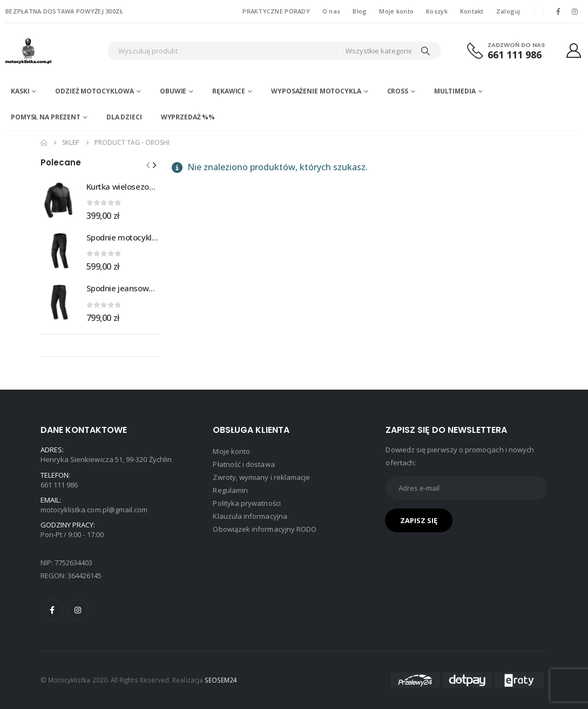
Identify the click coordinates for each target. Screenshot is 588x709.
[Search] (425, 51)
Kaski (20, 91)
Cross (398, 91)
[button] (154, 165)
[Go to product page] (59, 200)
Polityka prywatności (246, 503)
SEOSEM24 (221, 680)
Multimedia (455, 91)
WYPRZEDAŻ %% (188, 117)
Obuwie (173, 91)
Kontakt (472, 11)
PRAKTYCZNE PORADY (276, 11)
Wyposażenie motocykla (316, 91)
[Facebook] (558, 11)
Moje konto (396, 11)
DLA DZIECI (124, 117)
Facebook (52, 610)
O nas (331, 11)
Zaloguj (508, 11)
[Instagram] (575, 11)
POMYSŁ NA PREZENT (46, 117)
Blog (360, 11)
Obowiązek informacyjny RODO (265, 529)
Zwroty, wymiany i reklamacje (261, 477)
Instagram (78, 610)
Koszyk (437, 11)
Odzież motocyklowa (94, 91)
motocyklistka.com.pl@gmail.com (94, 510)
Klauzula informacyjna (250, 516)
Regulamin (230, 490)
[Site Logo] (51, 51)
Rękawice (229, 91)
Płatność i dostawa (244, 464)
